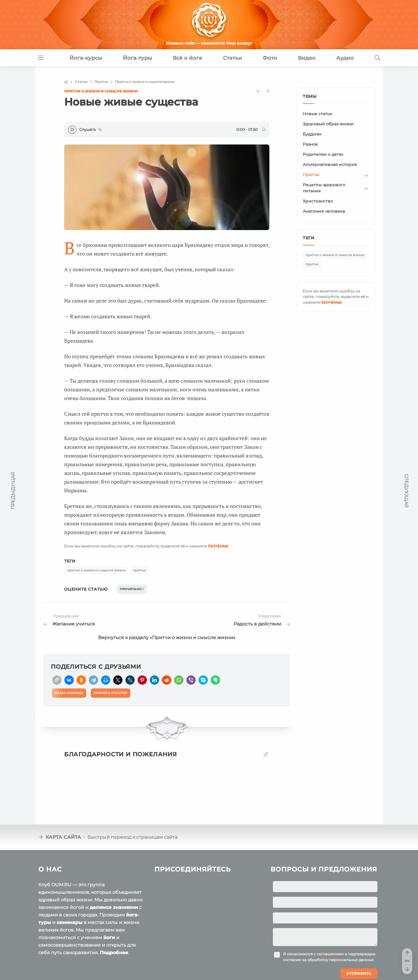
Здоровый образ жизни (328, 124)
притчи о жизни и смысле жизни (96, 570)
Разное (310, 144)
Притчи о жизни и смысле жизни (101, 91)
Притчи (311, 175)
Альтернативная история (330, 164)
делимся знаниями (114, 907)
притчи (139, 570)
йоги (109, 937)
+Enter (218, 546)
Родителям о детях (323, 154)
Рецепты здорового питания (324, 188)
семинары (70, 922)
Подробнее (114, 953)
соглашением (330, 954)
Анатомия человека (324, 211)
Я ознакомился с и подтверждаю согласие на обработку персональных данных (329, 957)
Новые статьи (318, 114)
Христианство (318, 201)
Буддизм (312, 134)
